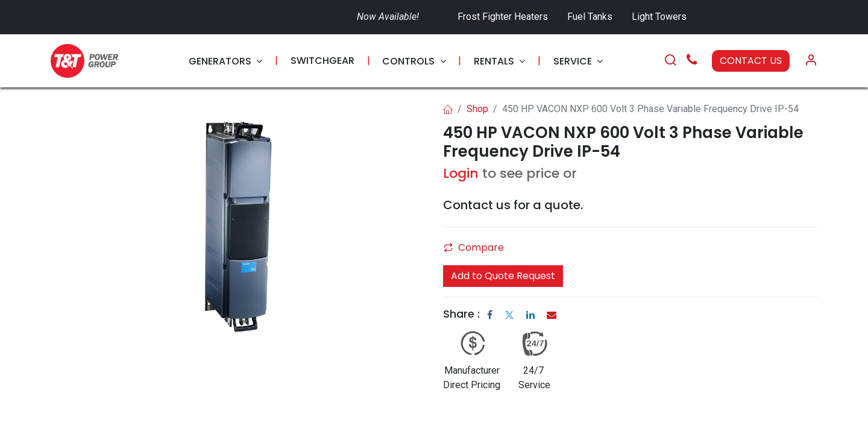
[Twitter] (509, 315)
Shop (477, 109)
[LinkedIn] (530, 315)
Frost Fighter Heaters (503, 17)
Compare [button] (474, 247)
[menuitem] (225, 61)
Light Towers (659, 17)
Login (461, 173)
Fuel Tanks (591, 17)
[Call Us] (692, 61)
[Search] (670, 61)
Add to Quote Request (503, 276)
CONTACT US (751, 61)
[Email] (552, 315)
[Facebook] (490, 315)
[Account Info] (811, 61)
